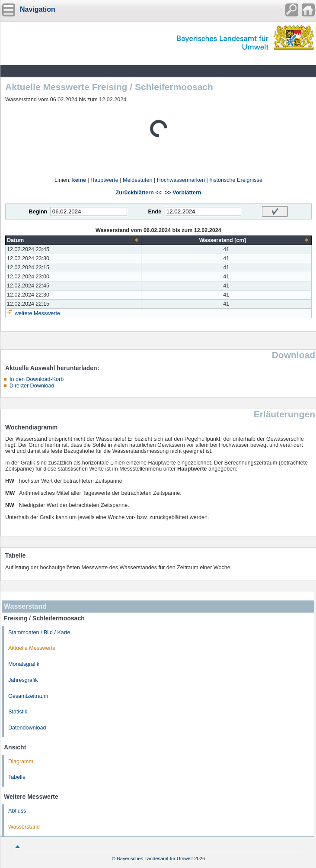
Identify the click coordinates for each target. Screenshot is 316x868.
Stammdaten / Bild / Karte (39, 632)
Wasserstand (24, 827)
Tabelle (17, 777)
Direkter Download (32, 386)
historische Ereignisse (236, 180)
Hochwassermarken (181, 180)
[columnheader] (73, 240)
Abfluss (17, 811)
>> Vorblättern (183, 193)
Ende (155, 212)
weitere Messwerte (37, 313)
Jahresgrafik (23, 680)
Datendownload (27, 728)
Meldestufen (138, 180)
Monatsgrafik (24, 664)
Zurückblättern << (139, 193)
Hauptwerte (104, 180)
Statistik (18, 712)
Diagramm (21, 762)
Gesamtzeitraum (28, 696)
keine (79, 180)
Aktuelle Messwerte (32, 648)
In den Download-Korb (37, 379)
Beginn (38, 212)
